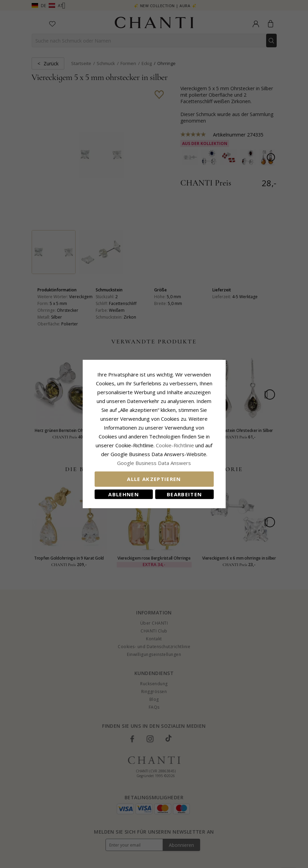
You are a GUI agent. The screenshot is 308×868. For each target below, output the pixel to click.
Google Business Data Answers (154, 463)
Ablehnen (124, 494)
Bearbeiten (184, 494)
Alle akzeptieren (154, 479)
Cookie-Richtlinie (175, 445)
